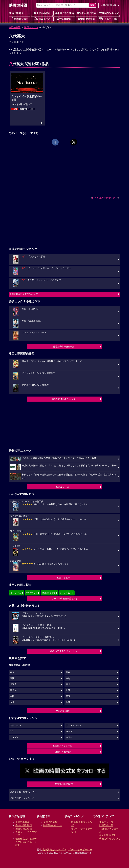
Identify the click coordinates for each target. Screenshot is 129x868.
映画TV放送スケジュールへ (63, 651)
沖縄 (68, 702)
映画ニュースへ (64, 487)
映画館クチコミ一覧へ (63, 746)
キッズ (69, 731)
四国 (68, 696)
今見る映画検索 (108, 5)
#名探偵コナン (49, 593)
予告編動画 (64, 19)
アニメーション (73, 726)
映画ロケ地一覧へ (63, 752)
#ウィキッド (32, 593)
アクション (16, 726)
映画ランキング (109, 13)
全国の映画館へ (64, 711)
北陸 (68, 690)
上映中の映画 (42, 13)
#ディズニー (66, 593)
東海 (68, 678)
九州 (12, 702)
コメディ (14, 737)
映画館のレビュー (53, 825)
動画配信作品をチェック (64, 399)
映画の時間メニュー (20, 13)
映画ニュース (42, 19)
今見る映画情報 (107, 835)
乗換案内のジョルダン (54, 850)
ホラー (69, 737)
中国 (12, 696)
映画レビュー (63, 578)
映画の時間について (64, 784)
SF (11, 731)
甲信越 (13, 690)
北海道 (13, 684)
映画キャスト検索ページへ (23, 792)
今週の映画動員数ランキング (24, 294)
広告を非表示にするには (105, 198)
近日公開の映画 (87, 13)
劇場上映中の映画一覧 (63, 347)
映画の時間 (15, 27)
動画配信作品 (87, 19)
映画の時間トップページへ (23, 798)
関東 (68, 672)
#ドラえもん (15, 593)
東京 (12, 672)
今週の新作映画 (64, 13)
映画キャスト (31, 27)
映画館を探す (20, 19)
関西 (12, 678)
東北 (68, 684)
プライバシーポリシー (80, 850)
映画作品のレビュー (26, 839)
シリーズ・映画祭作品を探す (64, 599)
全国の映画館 (50, 822)
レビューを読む (109, 19)
